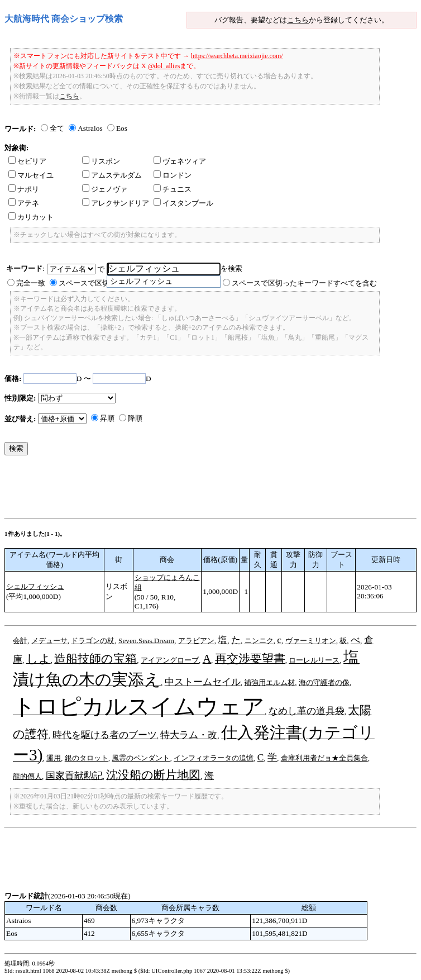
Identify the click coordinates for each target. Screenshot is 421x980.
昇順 (107, 418)
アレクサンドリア (116, 203)
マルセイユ (31, 175)
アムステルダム (112, 175)
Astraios (90, 128)
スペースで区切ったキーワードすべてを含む (304, 283)
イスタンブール (183, 203)
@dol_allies (164, 66)
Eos (122, 128)
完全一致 (31, 283)
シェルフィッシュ (35, 586)
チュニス (173, 189)
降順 (135, 418)
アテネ (24, 203)
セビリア (27, 161)
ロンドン (173, 175)
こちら (298, 20)
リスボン (101, 161)
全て (57, 128)
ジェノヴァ (105, 189)
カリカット (31, 217)
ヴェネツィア (180, 161)
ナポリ (24, 189)
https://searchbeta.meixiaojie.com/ (237, 56)
